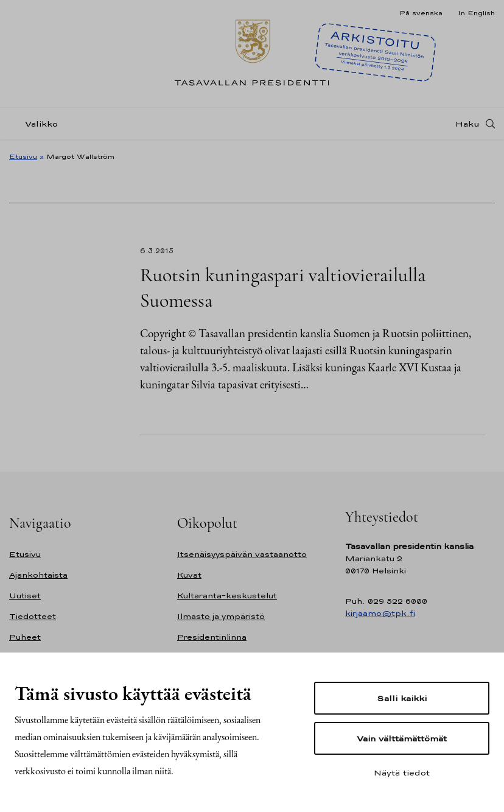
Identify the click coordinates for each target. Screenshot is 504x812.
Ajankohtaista (38, 575)
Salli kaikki (402, 698)
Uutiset (25, 596)
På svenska (421, 13)
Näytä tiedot (402, 772)
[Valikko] (37, 124)
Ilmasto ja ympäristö (221, 616)
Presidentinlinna (212, 637)
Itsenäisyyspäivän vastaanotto (242, 554)
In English (476, 13)
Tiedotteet (33, 616)
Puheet (25, 637)
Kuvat (189, 575)
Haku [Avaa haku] (467, 124)
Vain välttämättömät (402, 738)
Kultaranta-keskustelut (227, 596)
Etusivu (23, 156)
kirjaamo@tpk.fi (380, 613)
